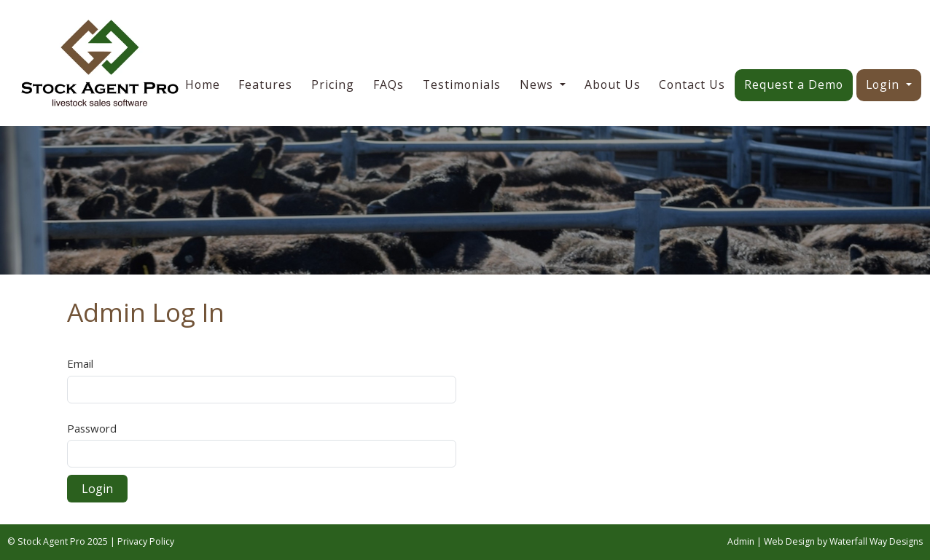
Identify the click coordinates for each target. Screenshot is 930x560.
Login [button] (884, 84)
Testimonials (462, 84)
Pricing (333, 84)
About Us (613, 84)
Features (265, 84)
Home (203, 84)
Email (80, 363)
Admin (741, 541)
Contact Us (692, 84)
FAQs (388, 84)
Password (92, 428)
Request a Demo (794, 84)
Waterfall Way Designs (876, 541)
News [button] (538, 84)
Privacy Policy (146, 541)
